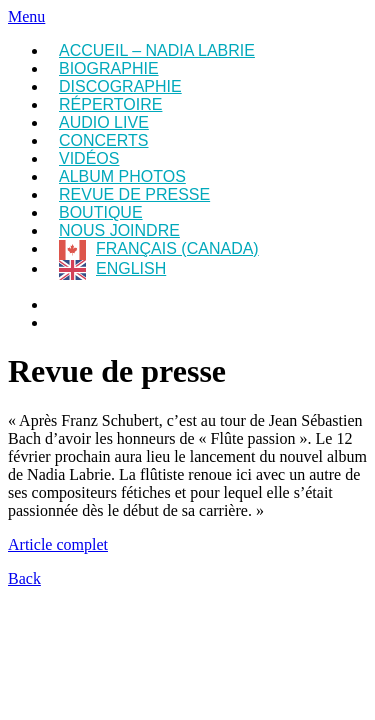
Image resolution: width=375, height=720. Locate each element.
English (131, 268)
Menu (26, 16)
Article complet (58, 544)
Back (24, 578)
